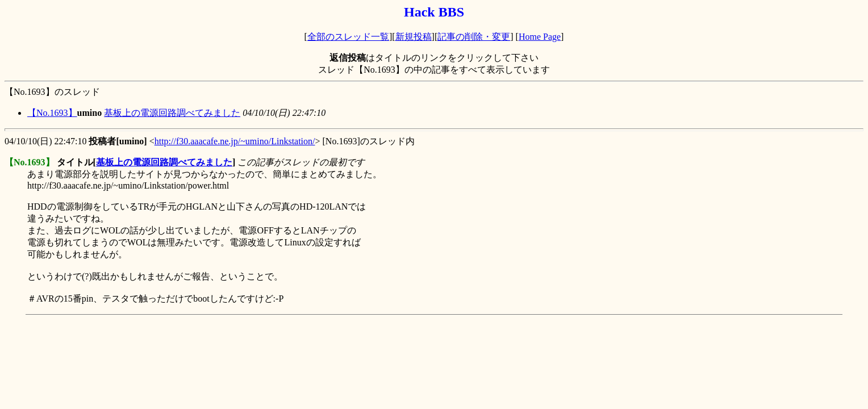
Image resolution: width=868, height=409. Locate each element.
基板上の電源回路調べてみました (172, 113)
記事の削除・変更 (474, 37)
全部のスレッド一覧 (348, 37)
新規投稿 (414, 37)
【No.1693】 (52, 113)
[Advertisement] (211, 345)
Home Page (540, 37)
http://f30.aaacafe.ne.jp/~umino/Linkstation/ (235, 141)
